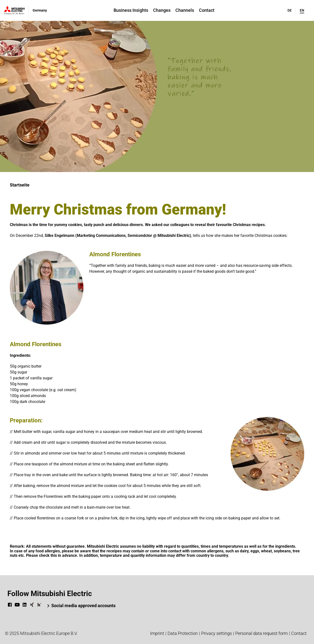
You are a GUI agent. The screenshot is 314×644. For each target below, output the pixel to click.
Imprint (157, 633)
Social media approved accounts (83, 606)
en (302, 10)
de (290, 10)
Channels (185, 10)
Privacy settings (216, 633)
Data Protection (183, 633)
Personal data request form (262, 633)
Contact (207, 10)
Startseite (20, 185)
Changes (162, 10)
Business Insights (131, 10)
